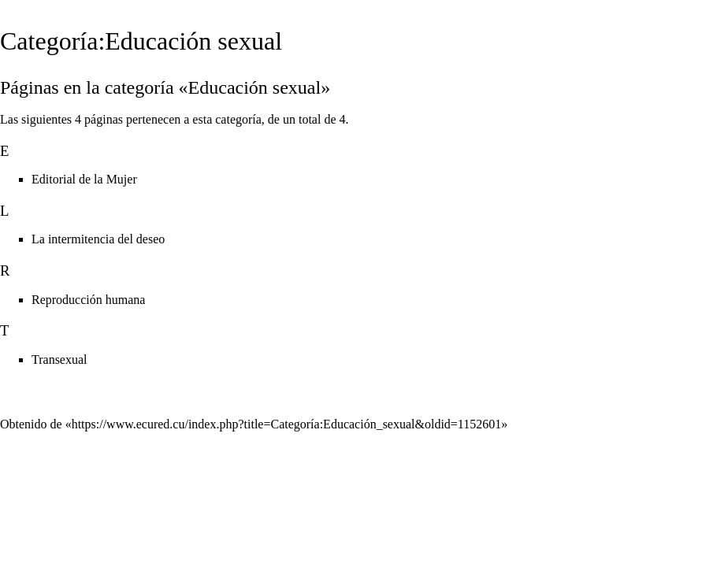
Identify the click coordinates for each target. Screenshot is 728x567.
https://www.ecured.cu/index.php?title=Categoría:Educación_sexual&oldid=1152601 (287, 424)
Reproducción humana (88, 300)
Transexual (59, 359)
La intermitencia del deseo (98, 239)
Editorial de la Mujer (84, 179)
